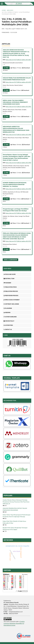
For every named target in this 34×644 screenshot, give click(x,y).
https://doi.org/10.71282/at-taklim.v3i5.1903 (18, 163)
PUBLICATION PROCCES (11, 291)
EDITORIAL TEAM (9, 279)
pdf (7, 68)
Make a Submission (10, 260)
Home (4, 10)
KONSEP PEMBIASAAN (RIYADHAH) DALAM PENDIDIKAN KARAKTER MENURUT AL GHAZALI (15, 185)
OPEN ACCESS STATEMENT (12, 300)
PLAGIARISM (8, 308)
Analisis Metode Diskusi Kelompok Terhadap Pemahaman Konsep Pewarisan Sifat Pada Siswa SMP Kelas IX (16, 502)
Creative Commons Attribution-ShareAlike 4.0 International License (14, 623)
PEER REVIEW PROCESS (11, 296)
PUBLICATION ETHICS (10, 287)
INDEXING (7, 313)
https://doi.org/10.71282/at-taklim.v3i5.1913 (18, 241)
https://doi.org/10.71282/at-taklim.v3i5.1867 (18, 60)
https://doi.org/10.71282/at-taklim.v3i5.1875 (18, 82)
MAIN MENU (7, 268)
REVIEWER (7, 283)
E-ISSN (6, 335)
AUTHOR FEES (8, 325)
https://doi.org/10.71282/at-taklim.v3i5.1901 (18, 107)
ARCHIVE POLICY (9, 321)
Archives (10, 10)
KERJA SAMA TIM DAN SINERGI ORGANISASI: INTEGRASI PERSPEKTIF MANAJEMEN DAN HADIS (15, 102)
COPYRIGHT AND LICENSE (11, 304)
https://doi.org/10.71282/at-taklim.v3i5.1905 (18, 189)
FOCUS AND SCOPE (10, 274)
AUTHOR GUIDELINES (10, 317)
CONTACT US (8, 330)
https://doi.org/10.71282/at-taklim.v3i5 (16, 29)
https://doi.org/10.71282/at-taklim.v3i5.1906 (18, 213)
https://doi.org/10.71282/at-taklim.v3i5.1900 (18, 135)
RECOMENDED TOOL (10, 401)
